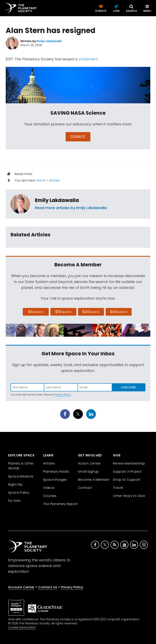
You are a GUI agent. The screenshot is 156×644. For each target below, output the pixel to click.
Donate (78, 137)
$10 (63, 312)
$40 (119, 312)
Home (41, 180)
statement (88, 59)
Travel (118, 488)
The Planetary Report (60, 504)
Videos (49, 488)
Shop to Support (127, 480)
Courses (50, 496)
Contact (85, 488)
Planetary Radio (56, 472)
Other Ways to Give (129, 496)
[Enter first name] (27, 387)
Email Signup (88, 472)
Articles (54, 180)
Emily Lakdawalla (57, 200)
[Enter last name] (61, 387)
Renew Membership (129, 463)
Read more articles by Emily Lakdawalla (71, 208)
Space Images (55, 480)
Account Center (21, 587)
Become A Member (94, 480)
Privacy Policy (63, 395)
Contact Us (48, 587)
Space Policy (19, 493)
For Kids (14, 501)
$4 (36, 312)
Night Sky (16, 484)
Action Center (89, 463)
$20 (91, 312)
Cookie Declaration (22, 627)
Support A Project (127, 472)
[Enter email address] (95, 387)
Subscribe (128, 387)
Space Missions (21, 476)
